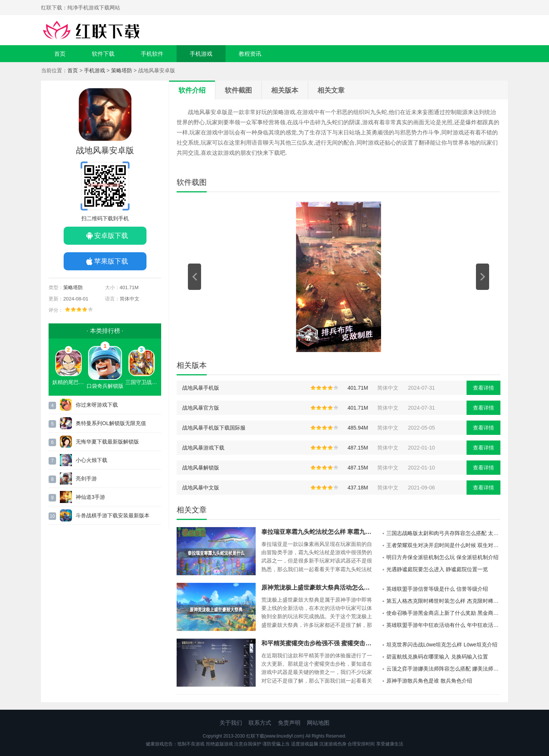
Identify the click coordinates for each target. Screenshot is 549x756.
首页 (60, 54)
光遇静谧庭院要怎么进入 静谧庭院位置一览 (437, 569)
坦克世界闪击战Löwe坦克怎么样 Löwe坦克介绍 (442, 645)
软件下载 (103, 54)
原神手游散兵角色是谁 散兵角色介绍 (429, 681)
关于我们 (231, 723)
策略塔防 (122, 70)
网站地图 (318, 723)
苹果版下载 (111, 261)
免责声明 (289, 723)
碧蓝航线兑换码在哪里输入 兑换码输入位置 (437, 657)
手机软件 (152, 54)
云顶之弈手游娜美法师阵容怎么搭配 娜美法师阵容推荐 (443, 669)
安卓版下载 (111, 236)
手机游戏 (201, 54)
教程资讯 (250, 54)
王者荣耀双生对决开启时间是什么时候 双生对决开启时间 (443, 545)
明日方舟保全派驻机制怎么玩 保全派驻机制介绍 (442, 557)
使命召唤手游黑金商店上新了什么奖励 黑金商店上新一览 (443, 613)
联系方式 (260, 723)
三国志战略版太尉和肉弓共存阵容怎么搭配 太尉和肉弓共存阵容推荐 (443, 533)
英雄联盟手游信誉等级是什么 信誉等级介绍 (437, 589)
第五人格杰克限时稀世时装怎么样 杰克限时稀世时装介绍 (443, 601)
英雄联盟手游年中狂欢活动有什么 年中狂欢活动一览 (443, 625)
